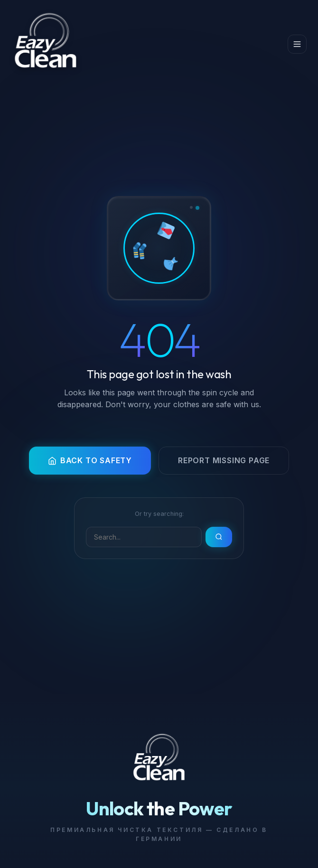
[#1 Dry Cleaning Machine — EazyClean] (46, 44)
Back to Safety (90, 460)
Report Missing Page (224, 460)
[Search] (144, 537)
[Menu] (297, 44)
